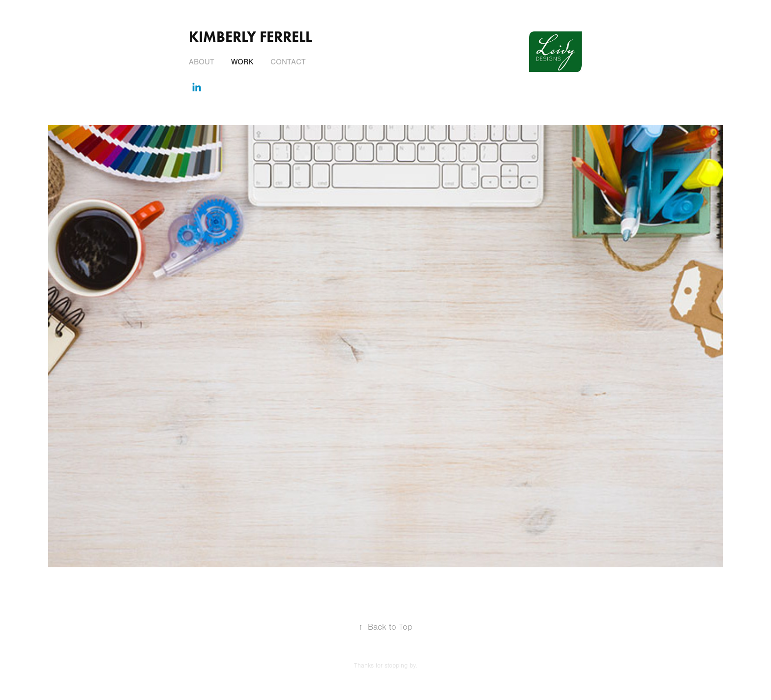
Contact (288, 62)
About (202, 62)
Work (242, 62)
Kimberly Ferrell (250, 37)
